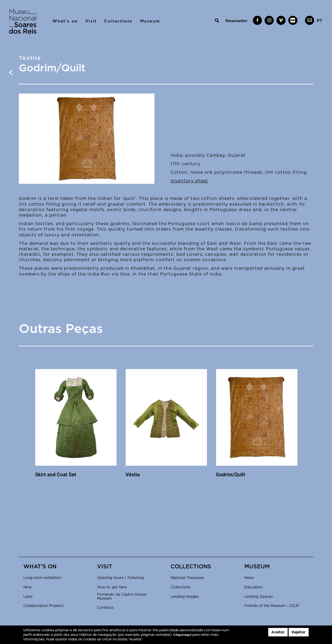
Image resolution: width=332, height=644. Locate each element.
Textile (30, 58)
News (249, 578)
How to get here (112, 587)
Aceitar (278, 632)
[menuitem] (320, 21)
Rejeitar (299, 632)
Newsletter (236, 21)
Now (27, 587)
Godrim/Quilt (231, 475)
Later (28, 597)
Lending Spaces (259, 597)
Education (253, 587)
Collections (118, 21)
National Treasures (187, 578)
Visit (91, 21)
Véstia (133, 475)
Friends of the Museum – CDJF (272, 606)
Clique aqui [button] (183, 635)
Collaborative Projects (44, 606)
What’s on (65, 21)
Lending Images (185, 597)
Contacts (105, 608)
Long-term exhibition (42, 578)
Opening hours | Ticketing (120, 578)
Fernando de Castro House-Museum (122, 596)
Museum (150, 21)
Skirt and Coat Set (56, 475)
